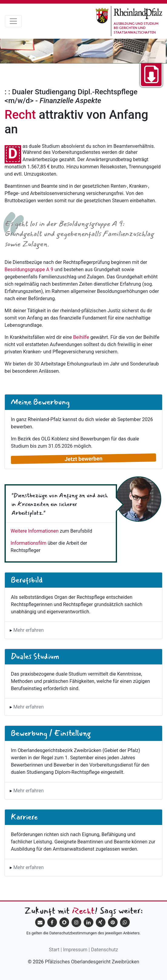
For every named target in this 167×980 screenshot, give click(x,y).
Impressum (75, 950)
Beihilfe (81, 337)
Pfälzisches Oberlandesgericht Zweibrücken (92, 962)
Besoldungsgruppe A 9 (29, 269)
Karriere (24, 817)
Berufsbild (27, 580)
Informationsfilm (28, 543)
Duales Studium (35, 656)
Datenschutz (104, 950)
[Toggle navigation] (13, 21)
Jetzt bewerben (84, 458)
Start (54, 950)
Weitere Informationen (35, 531)
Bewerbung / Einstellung (51, 733)
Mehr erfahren (28, 630)
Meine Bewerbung (40, 402)
